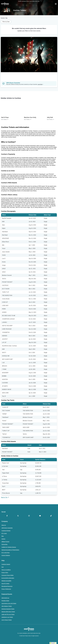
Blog (3, 536)
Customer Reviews (6, 531)
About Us (4, 525)
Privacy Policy (5, 573)
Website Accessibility (6, 581)
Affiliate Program (5, 542)
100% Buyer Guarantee (7, 528)
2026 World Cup (5, 598)
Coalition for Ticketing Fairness (9, 547)
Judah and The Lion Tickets (8, 614)
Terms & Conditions (6, 570)
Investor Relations (6, 555)
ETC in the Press (6, 553)
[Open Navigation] (56, 4)
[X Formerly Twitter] (18, 516)
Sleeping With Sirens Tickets (8, 612)
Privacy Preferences (6, 589)
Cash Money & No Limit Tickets (9, 603)
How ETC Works (5, 583)
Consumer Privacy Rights (7, 575)
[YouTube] (40, 516)
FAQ (3, 567)
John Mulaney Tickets (7, 606)
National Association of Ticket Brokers (10, 550)
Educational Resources (7, 586)
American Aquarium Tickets (8, 609)
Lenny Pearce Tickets (7, 620)
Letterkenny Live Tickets (7, 617)
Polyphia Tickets (5, 601)
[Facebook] (7, 516)
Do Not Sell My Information (8, 578)
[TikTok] (51, 516)
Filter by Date (6, 22)
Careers (3, 539)
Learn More (40, 84)
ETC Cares (4, 533)
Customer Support (6, 564)
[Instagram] (29, 516)
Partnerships (4, 544)
